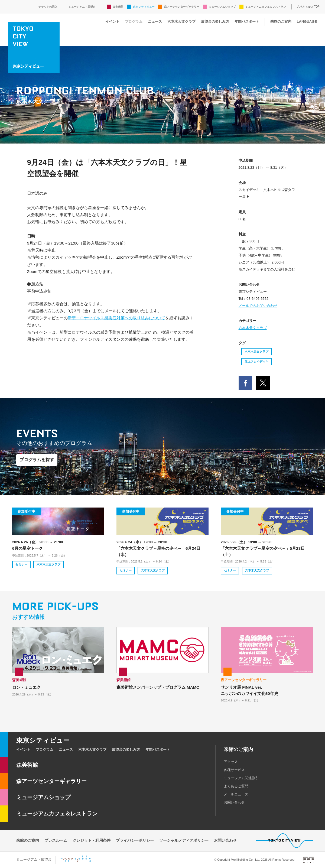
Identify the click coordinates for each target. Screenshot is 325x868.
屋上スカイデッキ (256, 362)
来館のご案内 (281, 22)
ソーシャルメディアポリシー (184, 840)
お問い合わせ (234, 802)
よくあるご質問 (236, 786)
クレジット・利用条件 (92, 840)
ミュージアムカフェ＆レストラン (266, 7)
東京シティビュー (144, 7)
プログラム (134, 22)
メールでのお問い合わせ (258, 306)
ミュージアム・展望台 (82, 7)
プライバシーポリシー (135, 840)
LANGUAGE (307, 22)
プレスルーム (56, 840)
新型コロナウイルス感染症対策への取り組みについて (116, 318)
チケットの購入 (48, 7)
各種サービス (234, 770)
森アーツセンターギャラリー (182, 7)
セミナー (21, 564)
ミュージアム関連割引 (241, 778)
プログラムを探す (37, 460)
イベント (112, 22)
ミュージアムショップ (222, 7)
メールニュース (236, 794)
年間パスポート (247, 22)
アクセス (231, 762)
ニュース (155, 22)
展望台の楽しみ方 (215, 22)
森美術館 (118, 7)
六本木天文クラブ (181, 22)
